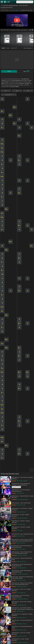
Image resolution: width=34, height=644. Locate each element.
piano (8, 48)
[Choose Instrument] (16, 48)
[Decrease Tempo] (2, 30)
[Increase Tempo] (7, 30)
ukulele (13, 48)
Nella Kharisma (14, 5)
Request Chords (16, 487)
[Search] (32, 2)
